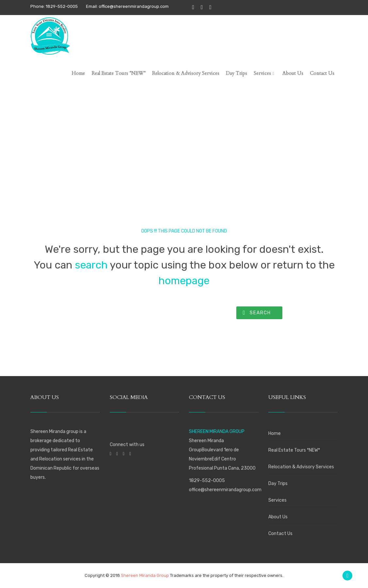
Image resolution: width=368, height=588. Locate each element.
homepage (184, 281)
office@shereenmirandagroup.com (225, 490)
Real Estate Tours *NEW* (294, 450)
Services (277, 500)
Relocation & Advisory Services (301, 467)
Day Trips (278, 484)
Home (275, 433)
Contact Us (280, 534)
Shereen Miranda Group (145, 575)
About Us (278, 517)
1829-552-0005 (207, 481)
